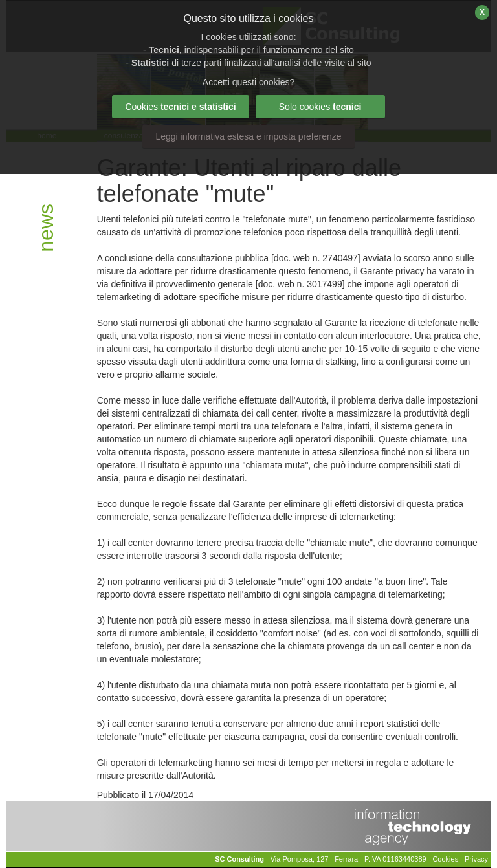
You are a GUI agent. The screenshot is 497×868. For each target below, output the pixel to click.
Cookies (445, 859)
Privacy (476, 859)
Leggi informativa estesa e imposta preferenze (248, 136)
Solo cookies (320, 107)
